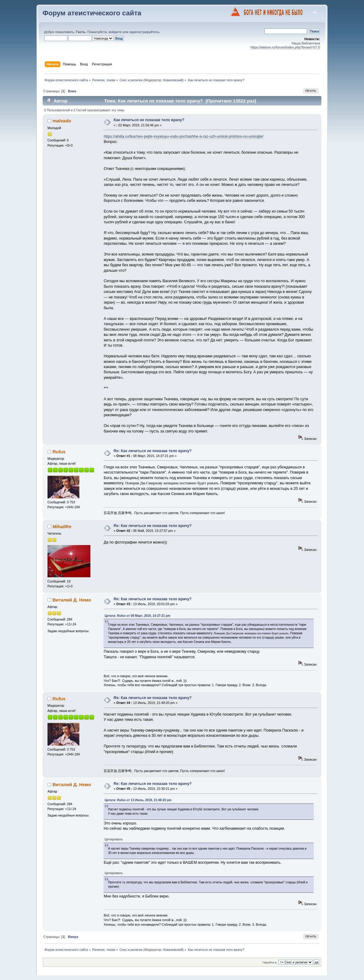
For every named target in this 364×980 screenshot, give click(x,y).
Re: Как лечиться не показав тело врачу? (153, 451)
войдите (115, 32)
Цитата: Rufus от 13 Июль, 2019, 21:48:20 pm (138, 800)
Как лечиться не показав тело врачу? (149, 120)
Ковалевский (173, 80)
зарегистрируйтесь (144, 32)
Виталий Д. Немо (72, 600)
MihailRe (62, 527)
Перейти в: (270, 962)
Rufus (59, 452)
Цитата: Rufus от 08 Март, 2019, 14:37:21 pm (137, 616)
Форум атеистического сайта (92, 13)
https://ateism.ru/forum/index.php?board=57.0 (285, 47)
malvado (62, 121)
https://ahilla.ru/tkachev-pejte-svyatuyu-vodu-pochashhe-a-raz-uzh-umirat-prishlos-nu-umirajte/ (183, 136)
